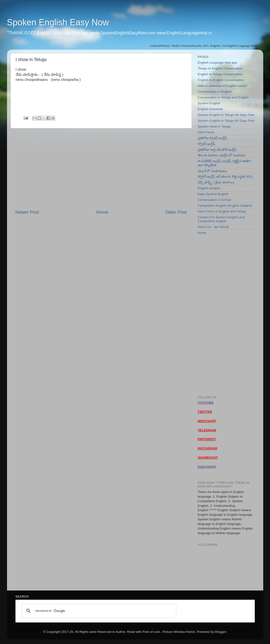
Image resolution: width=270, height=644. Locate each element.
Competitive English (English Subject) (225, 206)
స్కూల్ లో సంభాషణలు (213, 171)
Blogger (220, 632)
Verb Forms (206, 132)
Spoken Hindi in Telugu (214, 126)
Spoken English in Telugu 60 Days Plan (226, 121)
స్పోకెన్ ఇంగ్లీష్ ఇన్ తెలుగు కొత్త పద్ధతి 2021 (226, 177)
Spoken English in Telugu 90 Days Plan (226, 115)
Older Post (176, 212)
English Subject (209, 188)
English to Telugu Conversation (220, 74)
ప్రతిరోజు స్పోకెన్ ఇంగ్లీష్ (212, 138)
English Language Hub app (217, 63)
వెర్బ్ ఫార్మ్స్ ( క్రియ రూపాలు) (216, 182)
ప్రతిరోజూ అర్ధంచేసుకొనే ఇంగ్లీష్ (217, 150)
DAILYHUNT (207, 467)
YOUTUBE (206, 403)
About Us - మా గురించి (213, 227)
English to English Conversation (221, 80)
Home (102, 212)
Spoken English (209, 103)
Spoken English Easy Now (58, 22)
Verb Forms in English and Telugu (222, 211)
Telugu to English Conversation (220, 68)
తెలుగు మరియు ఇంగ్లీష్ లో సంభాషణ (222, 155)
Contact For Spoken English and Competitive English (221, 219)
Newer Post (27, 212)
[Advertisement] (101, 169)
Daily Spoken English (213, 194)
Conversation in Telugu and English (223, 97)
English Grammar (210, 109)
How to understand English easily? (223, 86)
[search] (98, 611)
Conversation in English (215, 92)
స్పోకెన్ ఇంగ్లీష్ (207, 144)
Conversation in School (215, 200)
